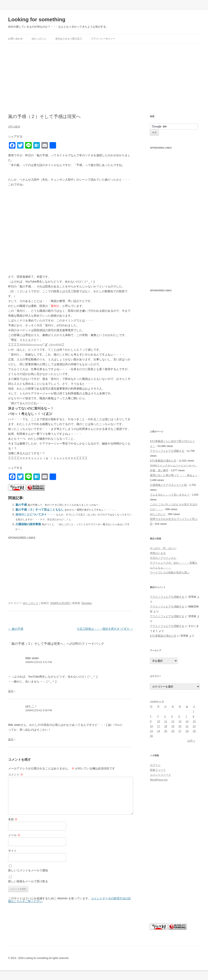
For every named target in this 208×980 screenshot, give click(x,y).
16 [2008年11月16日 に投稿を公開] (151, 726)
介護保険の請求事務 (28, 524)
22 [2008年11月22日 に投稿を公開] (194, 726)
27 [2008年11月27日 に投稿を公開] (180, 731)
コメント (16, 774)
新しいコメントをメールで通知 (28, 870)
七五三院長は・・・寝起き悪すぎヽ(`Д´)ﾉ (105, 629)
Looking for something (37, 19)
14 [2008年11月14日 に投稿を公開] (187, 721)
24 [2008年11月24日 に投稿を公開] (158, 731)
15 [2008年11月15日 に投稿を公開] (194, 721)
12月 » (191, 741)
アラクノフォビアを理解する (167, 451)
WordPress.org (159, 780)
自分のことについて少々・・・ (35, 514)
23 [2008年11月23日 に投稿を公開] (151, 731)
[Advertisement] (104, 79)
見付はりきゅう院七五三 (69, 39)
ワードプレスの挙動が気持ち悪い (170, 572)
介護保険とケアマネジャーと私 (168, 485)
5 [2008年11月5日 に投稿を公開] (172, 716)
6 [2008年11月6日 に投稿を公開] (179, 716)
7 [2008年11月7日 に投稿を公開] (186, 716)
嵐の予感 (21, 505)
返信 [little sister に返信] (11, 691)
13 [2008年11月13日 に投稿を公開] (180, 721)
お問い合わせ (15, 39)
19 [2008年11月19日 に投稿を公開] (173, 726)
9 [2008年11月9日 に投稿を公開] (151, 721)
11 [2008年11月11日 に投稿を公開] (166, 721)
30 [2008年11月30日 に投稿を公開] (151, 736)
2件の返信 (14, 127)
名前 (13, 819)
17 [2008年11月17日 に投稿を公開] (158, 726)
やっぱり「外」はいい (163, 548)
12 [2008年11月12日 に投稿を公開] (173, 721)
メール (14, 835)
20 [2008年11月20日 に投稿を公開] (180, 726)
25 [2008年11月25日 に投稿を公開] (166, 731)
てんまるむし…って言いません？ (170, 495)
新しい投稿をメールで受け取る (28, 881)
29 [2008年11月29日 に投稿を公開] (194, 731)
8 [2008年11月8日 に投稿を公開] (193, 716)
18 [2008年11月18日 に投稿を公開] (166, 726)
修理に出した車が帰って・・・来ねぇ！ (174, 475)
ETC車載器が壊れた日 (163, 461)
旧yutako (87, 603)
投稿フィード (158, 770)
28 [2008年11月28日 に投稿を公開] (187, 731)
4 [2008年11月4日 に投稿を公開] (165, 716)
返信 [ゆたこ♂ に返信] (11, 739)
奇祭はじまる (158, 553)
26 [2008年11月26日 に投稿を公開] (173, 731)
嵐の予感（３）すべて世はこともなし (40, 510)
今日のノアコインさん (163, 558)
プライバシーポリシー (103, 39)
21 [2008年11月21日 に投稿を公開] (187, 726)
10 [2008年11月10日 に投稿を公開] (158, 721)
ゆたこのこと (39, 39)
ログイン (155, 765)
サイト (12, 851)
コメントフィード (160, 775)
